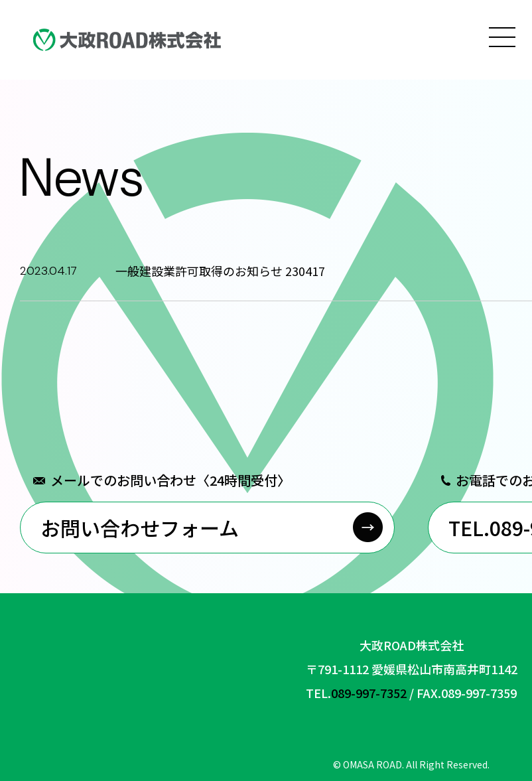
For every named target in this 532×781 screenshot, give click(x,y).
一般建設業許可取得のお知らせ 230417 (220, 271)
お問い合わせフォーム (140, 528)
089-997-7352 (369, 693)
